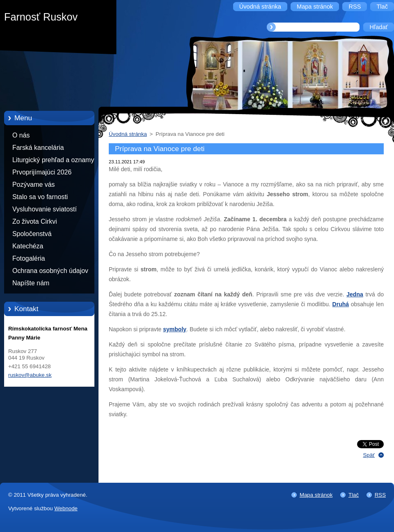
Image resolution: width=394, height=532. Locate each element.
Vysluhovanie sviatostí (45, 209)
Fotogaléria (29, 258)
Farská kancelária (38, 148)
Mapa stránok (316, 495)
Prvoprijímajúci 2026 (42, 172)
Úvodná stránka (128, 134)
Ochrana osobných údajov (50, 271)
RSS (380, 495)
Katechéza (28, 246)
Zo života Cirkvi (35, 221)
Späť (369, 455)
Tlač (354, 495)
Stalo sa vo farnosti (40, 197)
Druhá (341, 304)
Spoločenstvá (32, 234)
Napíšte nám (31, 283)
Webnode (66, 508)
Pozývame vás (34, 185)
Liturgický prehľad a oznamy (53, 160)
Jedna (355, 294)
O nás (21, 135)
